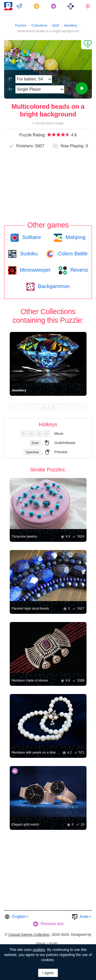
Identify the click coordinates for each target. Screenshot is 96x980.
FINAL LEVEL (47, 944)
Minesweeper (35, 270)
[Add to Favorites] (87, 45)
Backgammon (53, 286)
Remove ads (52, 924)
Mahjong (75, 237)
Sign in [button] (88, 6)
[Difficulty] (34, 79)
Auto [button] (84, 917)
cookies (39, 950)
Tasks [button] (37, 6)
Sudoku (28, 254)
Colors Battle (72, 254)
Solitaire (31, 237)
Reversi (78, 270)
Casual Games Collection (29, 935)
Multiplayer (20, 6)
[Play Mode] (40, 89)
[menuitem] (20, 6)
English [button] (19, 917)
